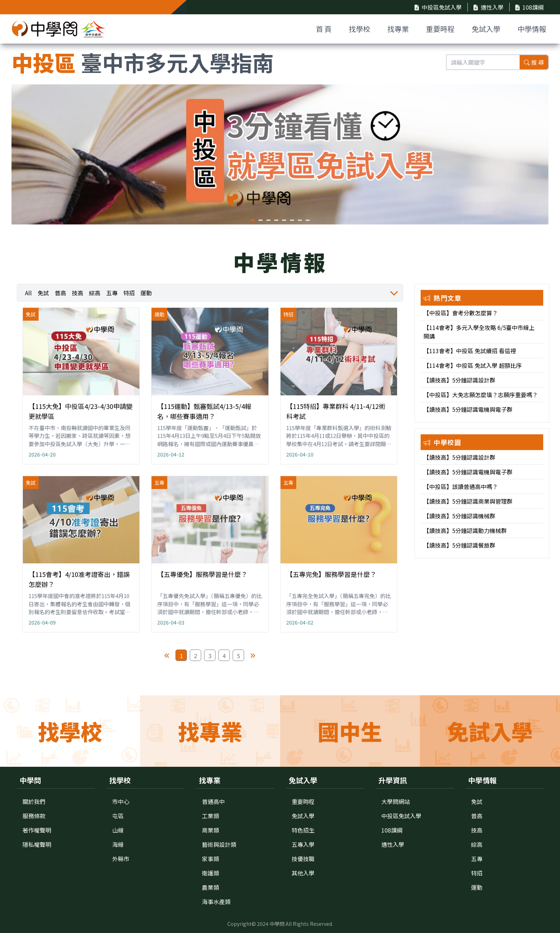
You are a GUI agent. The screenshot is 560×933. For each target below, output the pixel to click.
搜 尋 (534, 62)
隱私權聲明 (37, 844)
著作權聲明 (37, 830)
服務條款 (34, 816)
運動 (146, 293)
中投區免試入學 (438, 7)
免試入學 (486, 29)
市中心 (121, 801)
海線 (118, 844)
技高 (78, 293)
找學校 (360, 29)
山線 (118, 830)
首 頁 (324, 29)
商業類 (210, 830)
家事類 (210, 859)
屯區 (118, 816)
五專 (112, 293)
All (28, 293)
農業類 (210, 887)
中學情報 (532, 29)
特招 (129, 293)
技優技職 (303, 859)
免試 (43, 293)
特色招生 (303, 830)
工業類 (210, 816)
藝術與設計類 (219, 844)
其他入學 (303, 873)
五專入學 (303, 844)
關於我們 (34, 801)
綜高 (95, 293)
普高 (60, 293)
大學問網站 (396, 801)
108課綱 (529, 7)
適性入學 (489, 7)
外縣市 (121, 859)
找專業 (398, 29)
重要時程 (440, 29)
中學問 (277, 924)
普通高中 (213, 801)
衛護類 (210, 873)
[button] (253, 220)
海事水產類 (216, 902)
